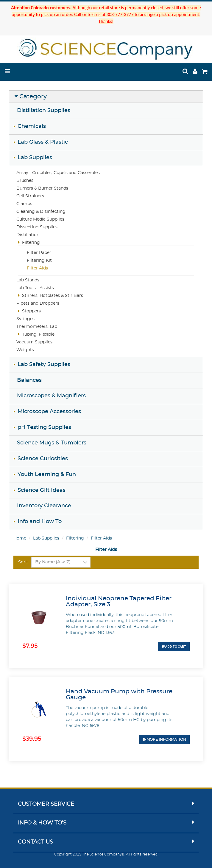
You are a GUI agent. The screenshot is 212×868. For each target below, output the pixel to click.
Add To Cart (174, 646)
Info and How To (40, 522)
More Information (164, 740)
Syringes (25, 319)
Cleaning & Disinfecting (41, 212)
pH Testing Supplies (44, 427)
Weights (25, 350)
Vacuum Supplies (34, 342)
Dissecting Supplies (37, 227)
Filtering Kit (39, 261)
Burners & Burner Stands (42, 188)
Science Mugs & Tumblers (52, 443)
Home (20, 538)
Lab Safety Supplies (44, 365)
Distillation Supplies (44, 111)
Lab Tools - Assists (35, 288)
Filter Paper (39, 253)
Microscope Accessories (49, 412)
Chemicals (32, 126)
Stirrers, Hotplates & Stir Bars (53, 296)
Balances (29, 380)
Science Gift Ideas (42, 490)
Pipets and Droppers (38, 303)
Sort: (23, 562)
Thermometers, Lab (37, 327)
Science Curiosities (43, 459)
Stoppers (31, 311)
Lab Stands (28, 280)
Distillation (28, 235)
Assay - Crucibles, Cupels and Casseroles (58, 173)
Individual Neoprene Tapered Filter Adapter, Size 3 (119, 602)
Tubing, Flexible (38, 334)
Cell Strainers (30, 196)
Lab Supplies (35, 158)
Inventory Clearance (44, 506)
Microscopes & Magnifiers (51, 396)
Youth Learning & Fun (47, 475)
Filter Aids (37, 268)
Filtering (31, 243)
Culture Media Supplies (40, 219)
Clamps (24, 204)
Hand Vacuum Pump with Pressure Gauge (119, 695)
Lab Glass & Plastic (43, 142)
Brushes (25, 181)
